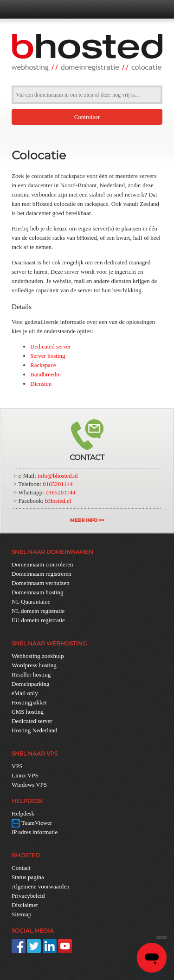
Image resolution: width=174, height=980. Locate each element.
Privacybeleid (28, 896)
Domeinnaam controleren (42, 564)
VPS (17, 766)
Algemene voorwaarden (41, 886)
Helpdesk (23, 813)
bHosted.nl (58, 501)
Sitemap (22, 914)
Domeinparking (31, 684)
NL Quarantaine (31, 602)
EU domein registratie (38, 620)
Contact (21, 868)
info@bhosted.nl (58, 476)
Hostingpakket (29, 702)
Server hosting (48, 356)
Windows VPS (29, 785)
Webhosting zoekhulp (38, 656)
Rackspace (43, 365)
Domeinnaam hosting (38, 592)
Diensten (41, 384)
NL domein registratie (38, 611)
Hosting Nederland (35, 730)
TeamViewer (32, 823)
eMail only (25, 693)
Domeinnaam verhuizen (41, 583)
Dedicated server (51, 346)
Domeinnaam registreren (42, 574)
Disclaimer (25, 905)
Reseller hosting (31, 674)
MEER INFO (84, 520)
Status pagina (28, 877)
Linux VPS (25, 775)
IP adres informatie (35, 832)
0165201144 (58, 484)
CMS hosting (28, 712)
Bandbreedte (45, 374)
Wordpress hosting (34, 665)
